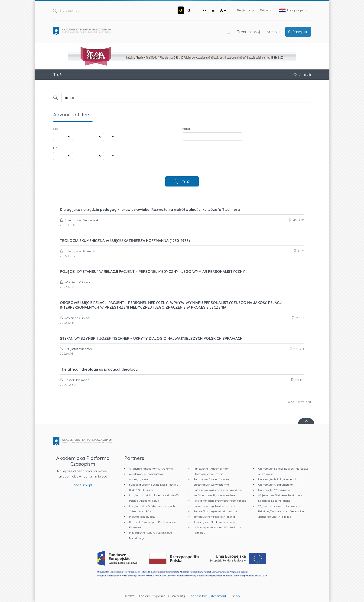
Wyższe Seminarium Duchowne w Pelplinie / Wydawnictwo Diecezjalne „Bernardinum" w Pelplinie (281, 511)
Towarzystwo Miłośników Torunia (214, 517)
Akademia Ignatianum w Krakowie (151, 469)
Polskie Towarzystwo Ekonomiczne (215, 506)
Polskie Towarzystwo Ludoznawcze (215, 511)
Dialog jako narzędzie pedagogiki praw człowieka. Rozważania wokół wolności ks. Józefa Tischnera (150, 209)
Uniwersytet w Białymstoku (275, 485)
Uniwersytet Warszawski (274, 490)
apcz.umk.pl (83, 485)
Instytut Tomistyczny (142, 517)
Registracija (246, 10)
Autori (187, 129)
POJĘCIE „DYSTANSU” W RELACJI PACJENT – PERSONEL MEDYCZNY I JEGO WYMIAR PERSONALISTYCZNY (153, 272)
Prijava (265, 10)
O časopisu (298, 32)
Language (293, 10)
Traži (186, 181)
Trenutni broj (249, 32)
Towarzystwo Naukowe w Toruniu (215, 522)
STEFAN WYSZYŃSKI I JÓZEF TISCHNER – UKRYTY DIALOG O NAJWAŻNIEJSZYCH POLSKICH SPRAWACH (151, 338)
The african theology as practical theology (99, 369)
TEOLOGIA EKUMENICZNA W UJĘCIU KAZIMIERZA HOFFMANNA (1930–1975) (125, 241)
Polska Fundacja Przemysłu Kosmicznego (220, 501)
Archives (274, 32)
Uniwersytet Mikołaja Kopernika (278, 479)
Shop (236, 596)
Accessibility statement (208, 596)
